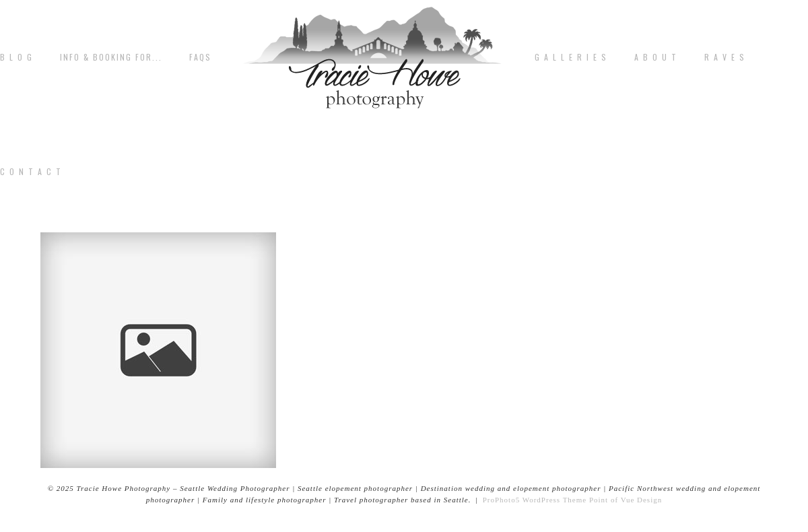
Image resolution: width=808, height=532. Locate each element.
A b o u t (656, 57)
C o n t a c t (31, 172)
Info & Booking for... (111, 57)
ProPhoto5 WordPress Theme (535, 500)
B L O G (16, 57)
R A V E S (725, 57)
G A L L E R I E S (571, 57)
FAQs (200, 57)
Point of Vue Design (626, 500)
